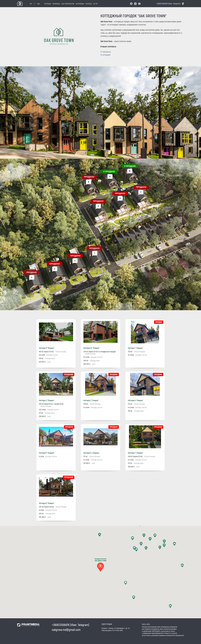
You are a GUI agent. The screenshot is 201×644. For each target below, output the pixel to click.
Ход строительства (66, 4)
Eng (37, 4)
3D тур (94, 4)
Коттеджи (46, 4)
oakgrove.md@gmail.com (66, 630)
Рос (33, 4)
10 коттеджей (105, 55)
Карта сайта (146, 624)
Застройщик (78, 4)
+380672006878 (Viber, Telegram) (168, 4)
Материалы (54, 4)
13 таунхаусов (106, 52)
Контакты (87, 4)
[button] (100, 564)
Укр (29, 4)
